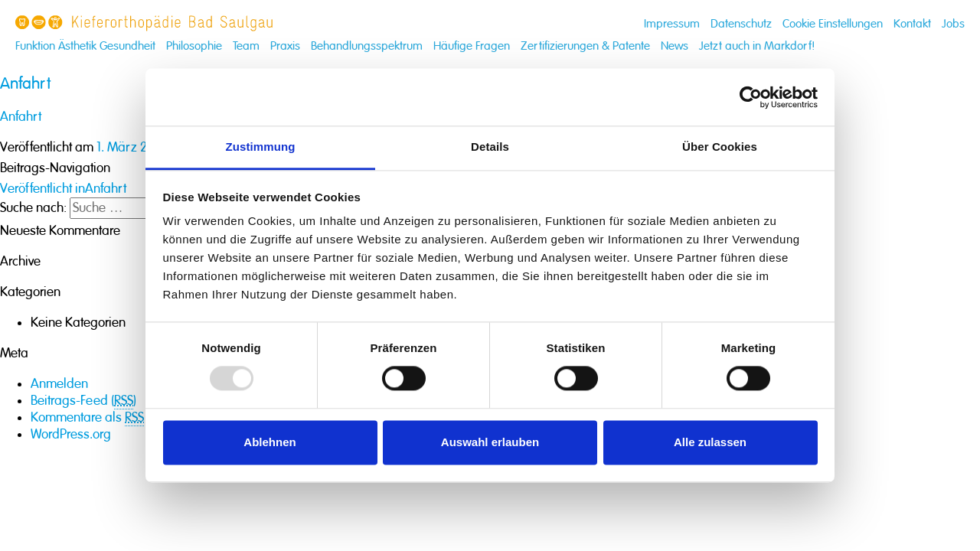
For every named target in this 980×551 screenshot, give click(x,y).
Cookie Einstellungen (833, 24)
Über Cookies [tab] (720, 147)
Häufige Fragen (472, 46)
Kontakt (912, 24)
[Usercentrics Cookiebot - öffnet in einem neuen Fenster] (751, 97)
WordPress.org (71, 434)
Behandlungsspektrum (367, 46)
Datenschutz (741, 24)
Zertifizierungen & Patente (585, 46)
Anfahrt (21, 117)
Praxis (285, 46)
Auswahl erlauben (490, 442)
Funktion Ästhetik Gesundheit (85, 46)
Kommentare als (87, 418)
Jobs (953, 24)
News (675, 46)
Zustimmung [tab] (261, 147)
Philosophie (194, 46)
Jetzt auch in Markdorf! (757, 46)
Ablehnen (269, 442)
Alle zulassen (710, 442)
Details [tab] (490, 147)
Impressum (672, 24)
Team (246, 46)
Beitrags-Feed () (83, 401)
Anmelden (59, 384)
